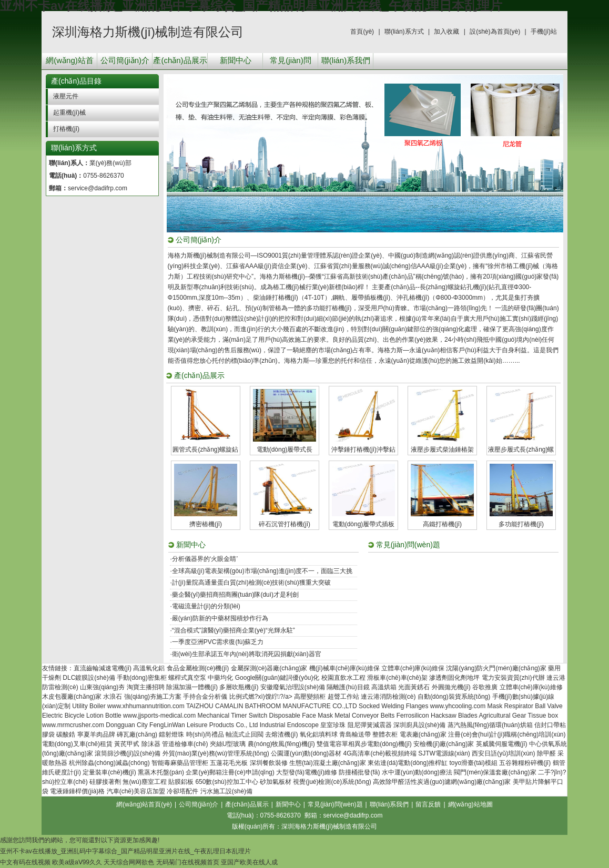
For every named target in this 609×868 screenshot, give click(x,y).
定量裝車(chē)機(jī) (109, 772)
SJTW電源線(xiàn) (444, 753)
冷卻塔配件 (182, 791)
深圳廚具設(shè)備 (419, 725)
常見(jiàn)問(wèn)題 (290, 63)
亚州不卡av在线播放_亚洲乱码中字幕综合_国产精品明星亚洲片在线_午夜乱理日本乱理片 (125, 851)
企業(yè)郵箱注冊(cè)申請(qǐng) (230, 772)
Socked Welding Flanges (394, 706)
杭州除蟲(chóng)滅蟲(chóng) (109, 763)
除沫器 (151, 744)
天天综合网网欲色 (129, 862)
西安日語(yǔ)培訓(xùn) (503, 753)
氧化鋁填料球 (319, 734)
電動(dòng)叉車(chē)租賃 (77, 744)
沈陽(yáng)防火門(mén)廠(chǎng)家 (496, 668)
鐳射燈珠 (171, 734)
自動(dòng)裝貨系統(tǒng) (454, 697)
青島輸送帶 (355, 734)
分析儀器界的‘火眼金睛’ (205, 559)
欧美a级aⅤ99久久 (77, 862)
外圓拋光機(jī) (451, 687)
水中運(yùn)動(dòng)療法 (417, 772)
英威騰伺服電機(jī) (502, 744)
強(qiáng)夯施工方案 (153, 697)
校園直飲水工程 (343, 678)
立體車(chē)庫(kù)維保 (413, 668)
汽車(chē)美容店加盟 (136, 791)
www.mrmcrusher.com (73, 725)
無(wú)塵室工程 (144, 782)
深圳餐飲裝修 (269, 763)
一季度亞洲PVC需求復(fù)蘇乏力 (218, 642)
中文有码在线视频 (25, 862)
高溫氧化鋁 (149, 668)
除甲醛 (546, 753)
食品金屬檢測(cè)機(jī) (198, 668)
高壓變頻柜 (310, 697)
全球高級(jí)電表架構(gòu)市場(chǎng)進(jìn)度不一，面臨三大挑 (262, 571)
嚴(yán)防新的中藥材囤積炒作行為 (220, 618)
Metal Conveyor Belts (364, 716)
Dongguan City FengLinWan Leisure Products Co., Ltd (182, 725)
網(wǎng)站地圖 (470, 804)
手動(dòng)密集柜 (142, 678)
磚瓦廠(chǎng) (137, 734)
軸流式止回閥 (245, 734)
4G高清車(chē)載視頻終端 (379, 753)
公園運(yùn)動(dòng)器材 (306, 753)
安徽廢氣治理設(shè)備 (293, 687)
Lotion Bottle (104, 716)
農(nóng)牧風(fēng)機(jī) (281, 744)
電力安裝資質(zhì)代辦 (513, 678)
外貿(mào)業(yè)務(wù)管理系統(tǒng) (216, 753)
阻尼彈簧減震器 (370, 725)
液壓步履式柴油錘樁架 (442, 450)
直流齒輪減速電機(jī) (103, 668)
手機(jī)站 (544, 32)
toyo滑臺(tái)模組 (474, 763)
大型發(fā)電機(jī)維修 (307, 772)
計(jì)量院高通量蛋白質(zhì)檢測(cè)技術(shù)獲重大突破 (251, 583)
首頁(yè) (362, 32)
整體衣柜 (385, 734)
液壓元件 (66, 96)
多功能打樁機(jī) (521, 524)
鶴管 (559, 763)
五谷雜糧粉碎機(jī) (525, 763)
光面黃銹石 (414, 687)
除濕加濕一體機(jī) (192, 687)
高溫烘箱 (384, 687)
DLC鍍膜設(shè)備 (89, 678)
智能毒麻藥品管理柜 (180, 763)
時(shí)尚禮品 (205, 734)
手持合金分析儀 (205, 697)
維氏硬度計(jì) (62, 772)
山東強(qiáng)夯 (102, 687)
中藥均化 (220, 678)
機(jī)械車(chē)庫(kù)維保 (344, 668)
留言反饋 (428, 804)
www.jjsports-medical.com (159, 716)
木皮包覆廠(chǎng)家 (72, 697)
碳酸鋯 (66, 734)
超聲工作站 (343, 697)
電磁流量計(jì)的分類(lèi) (206, 606)
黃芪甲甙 (127, 744)
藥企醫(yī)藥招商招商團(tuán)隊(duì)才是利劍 (235, 595)
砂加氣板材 (276, 782)
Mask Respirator (510, 706)
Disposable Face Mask (301, 716)
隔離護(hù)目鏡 (348, 687)
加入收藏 (446, 32)
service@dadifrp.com (98, 188)
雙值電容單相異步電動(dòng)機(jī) (364, 744)
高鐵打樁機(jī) (442, 524)
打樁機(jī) (66, 129)
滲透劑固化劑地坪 (454, 678)
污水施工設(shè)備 (226, 791)
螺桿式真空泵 (187, 678)
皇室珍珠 (333, 725)
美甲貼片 (525, 782)
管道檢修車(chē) (185, 744)
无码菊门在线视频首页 (188, 862)
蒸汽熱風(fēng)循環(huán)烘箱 (490, 725)
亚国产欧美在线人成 (249, 862)
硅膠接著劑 (105, 782)
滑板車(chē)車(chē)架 (397, 678)
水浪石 (113, 697)
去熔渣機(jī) (281, 734)
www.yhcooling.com (458, 706)
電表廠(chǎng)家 (423, 734)
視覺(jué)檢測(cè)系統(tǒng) (332, 782)
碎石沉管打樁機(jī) (285, 524)
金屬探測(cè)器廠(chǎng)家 (269, 668)
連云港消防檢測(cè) (388, 697)
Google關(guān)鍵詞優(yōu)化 (277, 678)
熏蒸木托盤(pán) (161, 772)
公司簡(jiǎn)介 (125, 60)
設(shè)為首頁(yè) (495, 32)
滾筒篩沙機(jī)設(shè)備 (128, 753)
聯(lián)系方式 (404, 32)
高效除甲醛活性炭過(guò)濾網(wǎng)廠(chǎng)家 (442, 782)
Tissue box (543, 716)
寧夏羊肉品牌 (96, 734)
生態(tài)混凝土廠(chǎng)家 (328, 763)
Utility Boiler (89, 706)
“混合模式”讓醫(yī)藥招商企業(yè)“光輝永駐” (234, 630)
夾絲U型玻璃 (228, 744)
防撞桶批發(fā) (359, 772)
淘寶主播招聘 (146, 687)
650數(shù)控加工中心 (226, 782)
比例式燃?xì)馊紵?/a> (262, 697)
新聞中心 (236, 60)
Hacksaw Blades (454, 716)
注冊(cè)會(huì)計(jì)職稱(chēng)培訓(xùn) (507, 734)
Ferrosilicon (413, 716)
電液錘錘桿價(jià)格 (77, 791)
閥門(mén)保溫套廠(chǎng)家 (495, 772)
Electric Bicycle (63, 716)
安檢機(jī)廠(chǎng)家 (444, 744)
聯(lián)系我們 (346, 60)
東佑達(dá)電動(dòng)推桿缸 (408, 763)
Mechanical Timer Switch (232, 716)
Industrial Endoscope (289, 725)
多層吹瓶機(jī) (239, 687)
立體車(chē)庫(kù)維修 (531, 687)
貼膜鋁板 (181, 782)
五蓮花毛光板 (229, 763)
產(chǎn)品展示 (180, 60)
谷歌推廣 (485, 687)
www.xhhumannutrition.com (146, 706)
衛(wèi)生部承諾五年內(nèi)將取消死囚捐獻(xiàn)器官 (247, 654)
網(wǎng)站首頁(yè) (70, 63)
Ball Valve (549, 706)
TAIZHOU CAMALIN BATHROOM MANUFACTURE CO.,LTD (272, 706)
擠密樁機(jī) (206, 524)
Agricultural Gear (502, 716)
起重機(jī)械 (69, 113)
